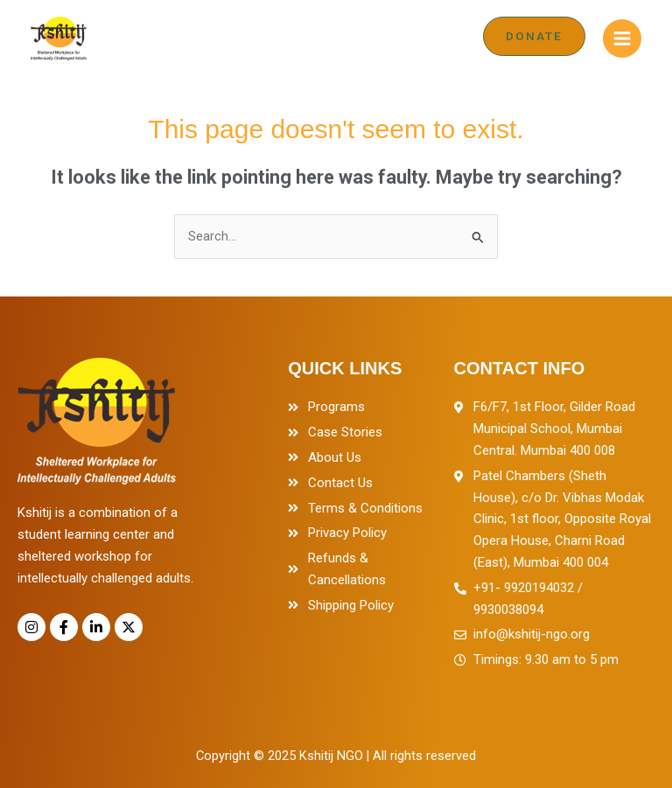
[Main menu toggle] (622, 38)
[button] (534, 36)
